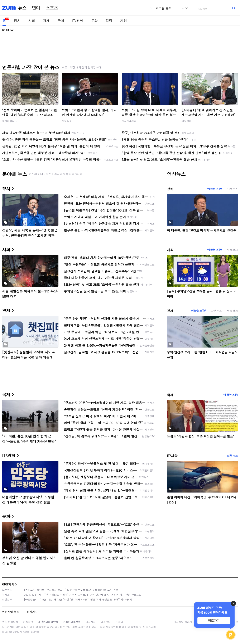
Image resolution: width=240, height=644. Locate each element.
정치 (17, 21)
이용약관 (28, 622)
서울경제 (187, 121)
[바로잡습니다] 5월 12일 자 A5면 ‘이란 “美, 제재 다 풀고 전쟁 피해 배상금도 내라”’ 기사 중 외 (78, 599)
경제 (46, 21)
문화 (94, 21)
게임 (124, 21)
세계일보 (67, 121)
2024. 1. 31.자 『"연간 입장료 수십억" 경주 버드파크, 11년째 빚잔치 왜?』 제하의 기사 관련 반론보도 (83, 595)
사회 (32, 21)
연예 (36, 8)
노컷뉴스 (232, 189)
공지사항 (91, 622)
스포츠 (52, 8)
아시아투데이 (129, 121)
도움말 (119, 622)
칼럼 (109, 21)
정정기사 (8, 584)
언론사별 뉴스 (11, 612)
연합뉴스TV (214, 189)
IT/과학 (78, 21)
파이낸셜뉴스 (10, 121)
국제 (61, 21)
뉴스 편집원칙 (10, 622)
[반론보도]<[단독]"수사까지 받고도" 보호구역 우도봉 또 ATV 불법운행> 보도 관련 (71, 590)
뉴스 (22, 8)
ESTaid (8, 632)
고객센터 (106, 622)
